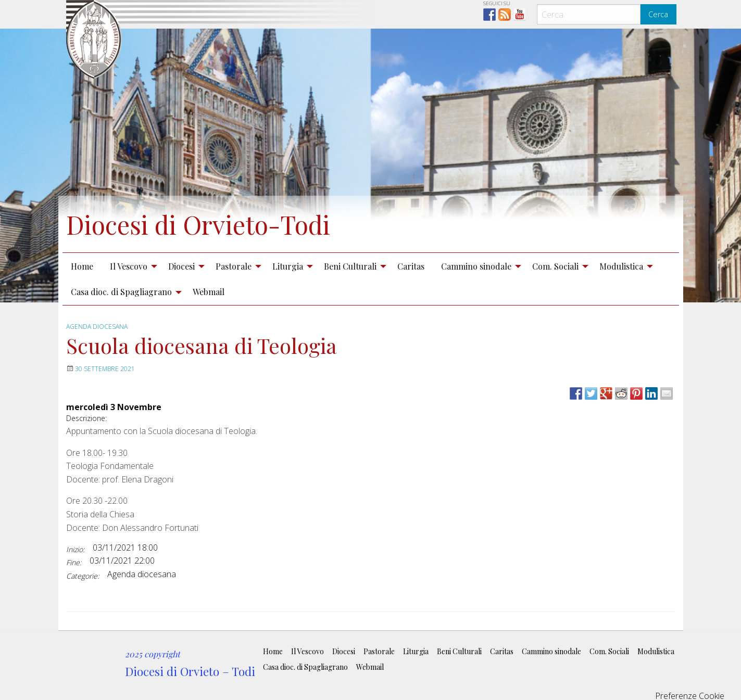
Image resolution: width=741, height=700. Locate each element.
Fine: (74, 562)
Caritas (411, 266)
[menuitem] (82, 266)
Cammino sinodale (476, 266)
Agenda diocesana (97, 327)
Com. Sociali (555, 266)
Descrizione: (86, 418)
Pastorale (234, 266)
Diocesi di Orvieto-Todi (198, 224)
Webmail (209, 292)
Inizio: (75, 549)
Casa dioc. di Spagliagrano (121, 292)
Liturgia (288, 266)
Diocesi (181, 266)
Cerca (658, 14)
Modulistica (621, 266)
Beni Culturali (350, 266)
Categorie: (83, 576)
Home (82, 266)
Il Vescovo (129, 266)
